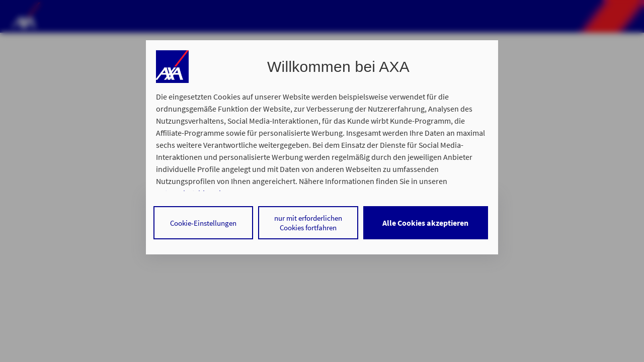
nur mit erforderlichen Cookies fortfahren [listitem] (308, 223)
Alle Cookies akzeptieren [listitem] (425, 223)
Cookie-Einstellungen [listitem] (203, 223)
